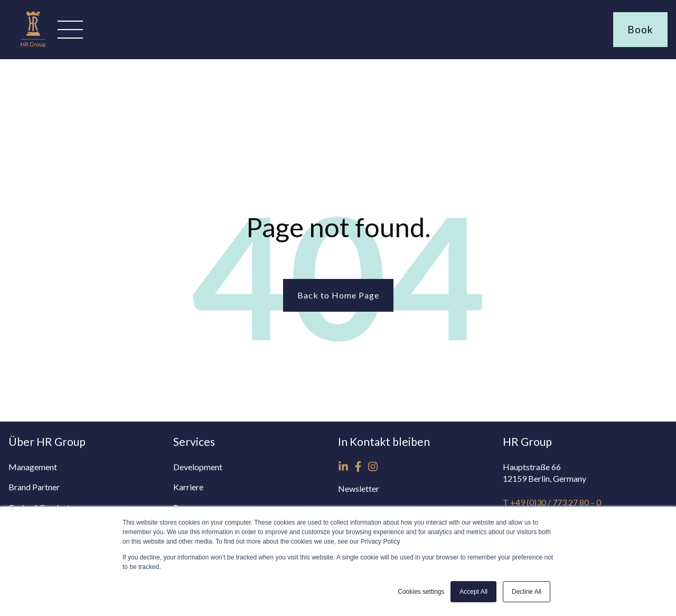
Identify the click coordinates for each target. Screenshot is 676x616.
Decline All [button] (527, 592)
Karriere (188, 487)
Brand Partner (34, 487)
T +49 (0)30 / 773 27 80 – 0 (552, 502)
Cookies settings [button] (421, 592)
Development (198, 467)
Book (640, 29)
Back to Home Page (338, 295)
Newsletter (359, 488)
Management (33, 467)
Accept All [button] (473, 592)
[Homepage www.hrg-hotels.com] (33, 48)
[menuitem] (91, 467)
